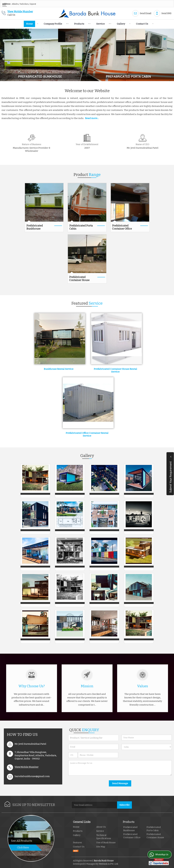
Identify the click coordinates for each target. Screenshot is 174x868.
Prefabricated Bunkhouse (35, 227)
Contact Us (142, 24)
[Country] (147, 747)
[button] (20, 12)
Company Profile (55, 24)
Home (29, 24)
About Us (101, 827)
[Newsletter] (94, 805)
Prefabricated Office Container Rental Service (87, 434)
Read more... (92, 118)
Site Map (101, 847)
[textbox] (93, 738)
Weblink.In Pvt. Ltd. (109, 864)
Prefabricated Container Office (122, 227)
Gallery (121, 24)
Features (77, 843)
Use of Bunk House (106, 843)
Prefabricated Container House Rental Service (115, 370)
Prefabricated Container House (79, 279)
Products (81, 24)
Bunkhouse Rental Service (59, 369)
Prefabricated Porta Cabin (81, 227)
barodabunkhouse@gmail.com (32, 776)
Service (102, 24)
